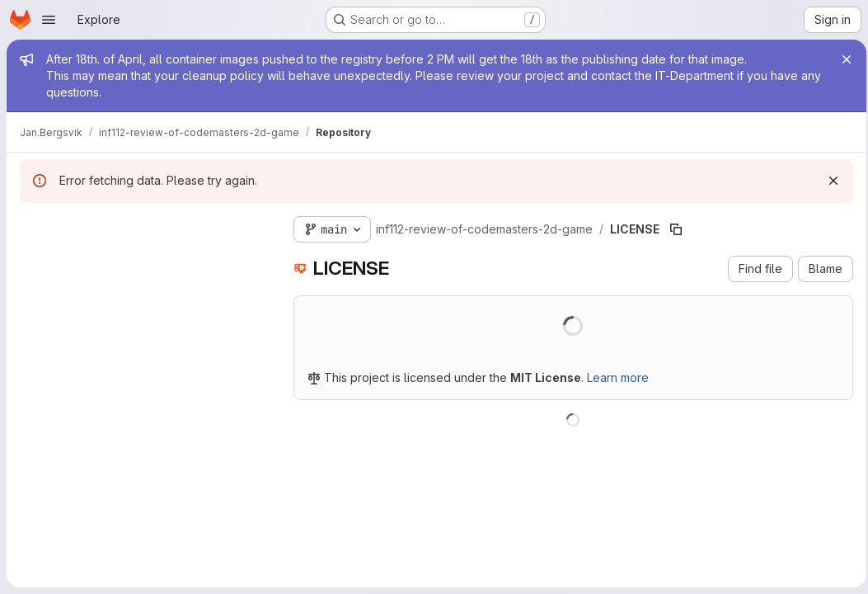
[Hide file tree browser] (33, 226)
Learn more (618, 377)
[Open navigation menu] (49, 20)
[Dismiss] (828, 181)
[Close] (842, 59)
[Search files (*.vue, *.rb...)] (143, 259)
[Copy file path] (676, 229)
